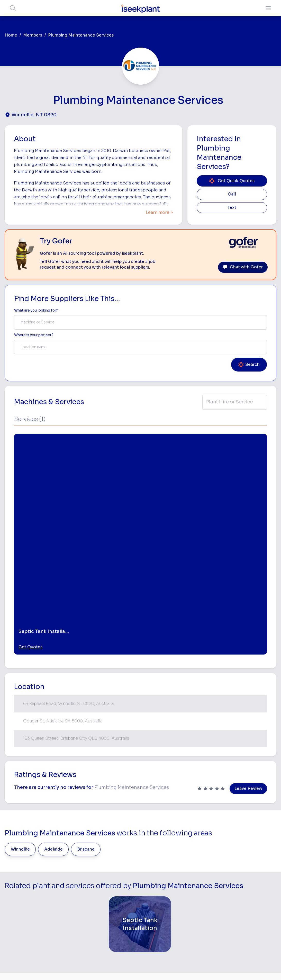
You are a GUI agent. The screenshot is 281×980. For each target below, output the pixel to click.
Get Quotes (30, 502)
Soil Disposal (212, 945)
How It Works (115, 870)
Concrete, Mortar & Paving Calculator (257, 945)
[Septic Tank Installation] (140, 779)
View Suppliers (116, 878)
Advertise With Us (119, 894)
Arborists (208, 891)
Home (11, 35)
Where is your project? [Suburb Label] (34, 335)
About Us (111, 862)
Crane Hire (163, 887)
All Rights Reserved (193, 968)
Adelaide (53, 704)
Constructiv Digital (120, 902)
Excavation (163, 936)
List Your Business (35, 896)
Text (232, 208)
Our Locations (116, 886)
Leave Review (248, 644)
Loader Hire (210, 858)
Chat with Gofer (243, 267)
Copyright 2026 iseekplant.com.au (137, 968)
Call (232, 194)
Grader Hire (164, 920)
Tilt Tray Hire (164, 928)
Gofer (108, 923)
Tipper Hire (210, 883)
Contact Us (113, 939)
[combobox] (140, 322)
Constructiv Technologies (115, 913)
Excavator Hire (166, 903)
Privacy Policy (88, 968)
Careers (110, 931)
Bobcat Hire (164, 858)
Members (33, 35)
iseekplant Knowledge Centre (257, 919)
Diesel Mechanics (210, 909)
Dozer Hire (163, 895)
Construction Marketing (252, 907)
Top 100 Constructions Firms (258, 877)
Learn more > (159, 213)
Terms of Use (58, 968)
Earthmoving (211, 866)
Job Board (249, 854)
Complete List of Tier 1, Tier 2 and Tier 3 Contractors (257, 892)
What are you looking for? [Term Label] (36, 310)
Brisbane (86, 704)
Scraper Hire (211, 874)
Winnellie (20, 704)
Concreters (210, 899)
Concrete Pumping (170, 879)
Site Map (224, 968)
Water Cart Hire (167, 911)
